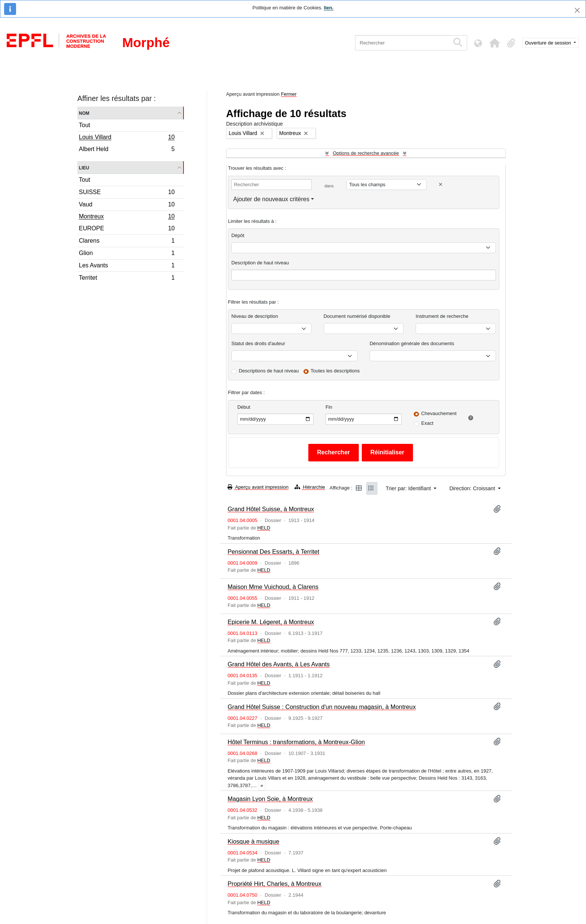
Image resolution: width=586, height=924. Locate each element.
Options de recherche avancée (366, 153)
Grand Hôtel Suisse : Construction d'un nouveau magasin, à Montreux (322, 707)
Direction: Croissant (473, 488)
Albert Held (127, 150)
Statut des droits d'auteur (258, 343)
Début (244, 407)
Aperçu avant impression (258, 487)
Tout (84, 125)
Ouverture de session (549, 43)
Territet (127, 279)
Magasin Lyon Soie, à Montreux (270, 799)
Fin (329, 407)
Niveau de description (255, 316)
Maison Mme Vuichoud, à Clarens (273, 587)
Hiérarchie (310, 487)
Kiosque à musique (253, 841)
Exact (427, 423)
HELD (264, 528)
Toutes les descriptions (335, 371)
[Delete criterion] (441, 185)
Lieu (84, 167)
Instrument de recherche (442, 316)
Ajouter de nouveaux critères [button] (271, 199)
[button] (495, 43)
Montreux (127, 217)
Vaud (127, 205)
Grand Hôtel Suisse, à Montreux (271, 509)
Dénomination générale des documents (412, 343)
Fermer (289, 94)
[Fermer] (577, 10)
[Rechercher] (402, 43)
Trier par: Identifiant (409, 488)
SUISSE (127, 193)
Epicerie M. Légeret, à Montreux (271, 622)
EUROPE (127, 229)
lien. (329, 8)
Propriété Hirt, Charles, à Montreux (275, 884)
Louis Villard (127, 138)
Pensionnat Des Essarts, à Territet (273, 552)
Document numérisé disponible (357, 316)
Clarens (127, 242)
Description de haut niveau (260, 263)
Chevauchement (439, 413)
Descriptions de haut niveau (269, 371)
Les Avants (127, 266)
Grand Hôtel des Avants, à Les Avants (279, 664)
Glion (127, 254)
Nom (84, 113)
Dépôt (238, 235)
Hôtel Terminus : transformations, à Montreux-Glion (296, 742)
